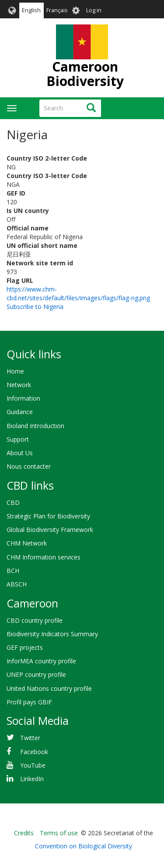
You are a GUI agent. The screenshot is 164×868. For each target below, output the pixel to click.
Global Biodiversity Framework (50, 530)
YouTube (33, 765)
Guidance (20, 412)
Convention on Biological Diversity (84, 846)
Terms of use (59, 833)
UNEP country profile (36, 674)
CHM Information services (44, 557)
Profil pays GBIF (29, 702)
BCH (13, 571)
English (31, 10)
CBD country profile (35, 620)
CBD (13, 503)
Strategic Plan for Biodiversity (48, 516)
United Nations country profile (49, 688)
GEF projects (25, 647)
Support (18, 439)
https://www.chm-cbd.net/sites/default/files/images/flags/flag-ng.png (78, 293)
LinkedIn (32, 779)
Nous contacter (29, 466)
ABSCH (17, 584)
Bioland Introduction (35, 426)
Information (23, 398)
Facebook (34, 752)
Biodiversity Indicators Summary (52, 634)
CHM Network (27, 543)
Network (19, 385)
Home (15, 371)
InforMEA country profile (41, 661)
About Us (20, 453)
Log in (94, 10)
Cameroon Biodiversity (85, 74)
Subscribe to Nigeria (35, 307)
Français (57, 10)
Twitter (30, 738)
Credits (24, 833)
